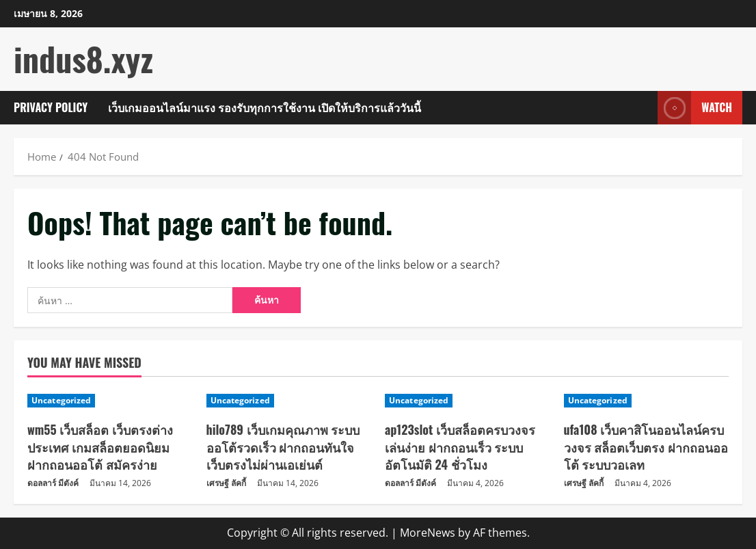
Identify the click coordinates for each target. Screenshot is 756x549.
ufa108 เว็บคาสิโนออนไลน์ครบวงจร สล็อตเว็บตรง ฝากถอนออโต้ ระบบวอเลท (646, 446)
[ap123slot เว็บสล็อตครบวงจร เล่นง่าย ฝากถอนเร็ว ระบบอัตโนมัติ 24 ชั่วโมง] (468, 401)
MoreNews (428, 533)
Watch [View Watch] (695, 108)
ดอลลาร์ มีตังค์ (53, 483)
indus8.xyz (83, 58)
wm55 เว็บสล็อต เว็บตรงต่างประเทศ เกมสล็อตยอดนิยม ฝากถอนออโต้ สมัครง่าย (100, 446)
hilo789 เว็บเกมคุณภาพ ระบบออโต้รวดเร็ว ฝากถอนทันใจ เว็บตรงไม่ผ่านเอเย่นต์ (283, 446)
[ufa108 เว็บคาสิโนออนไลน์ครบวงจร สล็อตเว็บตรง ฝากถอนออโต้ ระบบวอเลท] (647, 401)
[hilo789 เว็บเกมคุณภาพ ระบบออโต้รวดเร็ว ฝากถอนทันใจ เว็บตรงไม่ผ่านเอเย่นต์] (289, 401)
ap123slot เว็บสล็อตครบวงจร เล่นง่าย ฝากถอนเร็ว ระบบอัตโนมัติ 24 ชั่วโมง (460, 446)
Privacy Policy (51, 107)
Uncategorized (61, 400)
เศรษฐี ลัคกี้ (226, 483)
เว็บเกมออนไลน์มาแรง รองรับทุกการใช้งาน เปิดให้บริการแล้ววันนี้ (265, 107)
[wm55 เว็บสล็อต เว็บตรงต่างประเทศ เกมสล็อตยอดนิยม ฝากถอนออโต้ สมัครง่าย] (110, 401)
